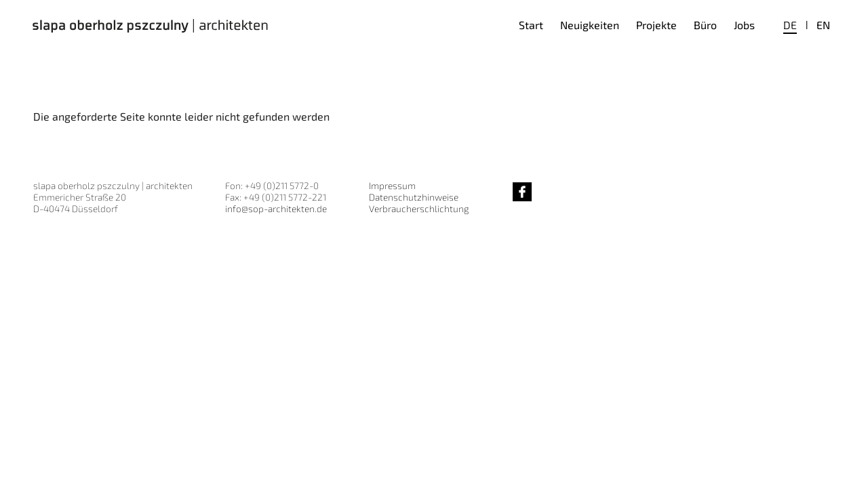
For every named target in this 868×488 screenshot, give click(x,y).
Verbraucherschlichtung (419, 208)
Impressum (392, 185)
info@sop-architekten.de (276, 208)
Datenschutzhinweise (414, 197)
